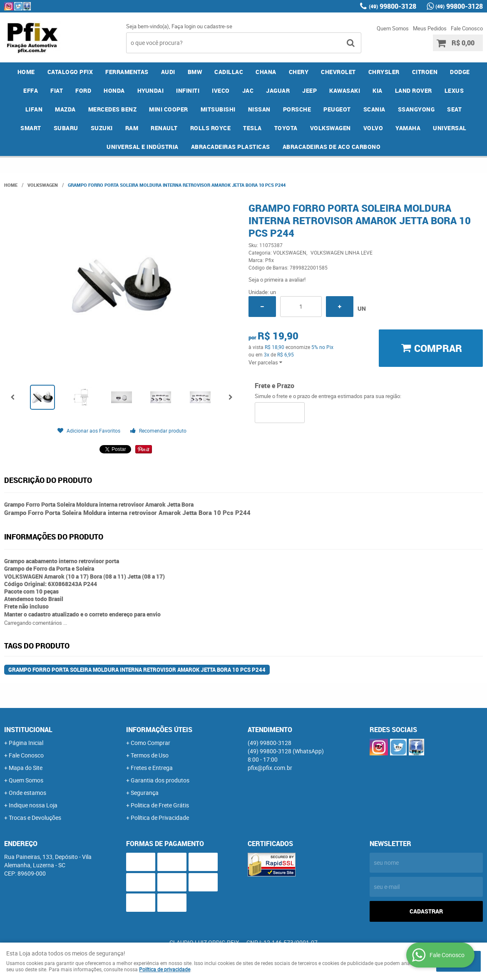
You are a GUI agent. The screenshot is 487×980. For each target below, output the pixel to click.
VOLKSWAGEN (330, 128)
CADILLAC (229, 72)
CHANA (266, 72)
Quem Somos (393, 28)
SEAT (454, 109)
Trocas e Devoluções (35, 818)
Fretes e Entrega (152, 768)
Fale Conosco (467, 28)
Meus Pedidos (430, 28)
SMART (31, 128)
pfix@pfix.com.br (270, 768)
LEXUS (454, 90)
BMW (195, 72)
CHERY (299, 72)
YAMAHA (408, 128)
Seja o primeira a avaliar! (277, 280)
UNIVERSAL (450, 128)
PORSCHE (297, 109)
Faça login (184, 26)
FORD (83, 90)
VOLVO (373, 128)
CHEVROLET (338, 72)
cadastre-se (218, 26)
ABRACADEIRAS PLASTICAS (231, 147)
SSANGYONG (416, 109)
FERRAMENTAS (127, 72)
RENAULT (164, 128)
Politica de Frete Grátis (160, 805)
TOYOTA (286, 128)
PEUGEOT (337, 109)
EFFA (31, 90)
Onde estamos (27, 793)
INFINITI (188, 90)
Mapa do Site (26, 768)
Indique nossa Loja (33, 805)
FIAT (57, 90)
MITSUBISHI (218, 109)
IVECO (221, 90)
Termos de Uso (150, 755)
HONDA (114, 90)
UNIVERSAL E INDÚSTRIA (143, 147)
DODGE (460, 72)
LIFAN (34, 109)
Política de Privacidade (160, 818)
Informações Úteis (159, 730)
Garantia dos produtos (160, 780)
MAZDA (65, 109)
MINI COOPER (169, 109)
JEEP (309, 90)
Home (26, 72)
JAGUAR (278, 90)
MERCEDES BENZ (113, 109)
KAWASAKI (345, 90)
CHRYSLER (384, 72)
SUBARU (66, 128)
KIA (378, 90)
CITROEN (425, 72)
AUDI (168, 72)
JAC (248, 90)
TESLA (252, 128)
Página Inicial (26, 743)
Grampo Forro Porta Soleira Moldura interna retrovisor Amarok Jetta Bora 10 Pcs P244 (137, 670)
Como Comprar (150, 743)
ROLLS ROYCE (211, 128)
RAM (132, 128)
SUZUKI (102, 128)
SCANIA (374, 109)
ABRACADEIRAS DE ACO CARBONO (332, 147)
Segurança (145, 793)
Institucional (28, 730)
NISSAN (259, 109)
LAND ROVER (414, 90)
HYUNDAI (151, 90)
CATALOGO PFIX (70, 72)
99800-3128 (393, 6)
